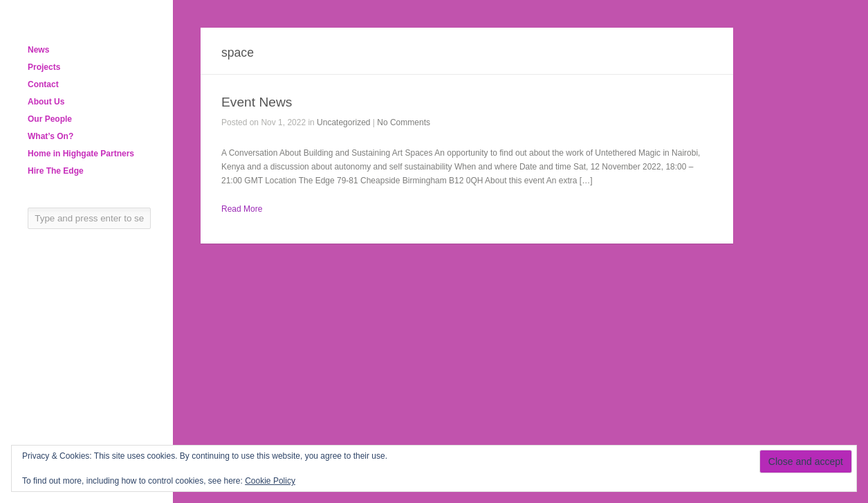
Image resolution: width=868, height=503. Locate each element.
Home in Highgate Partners (81, 154)
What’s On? (50, 136)
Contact (43, 84)
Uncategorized (343, 122)
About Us (46, 102)
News (38, 50)
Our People (50, 119)
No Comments (404, 122)
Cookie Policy (270, 481)
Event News (257, 102)
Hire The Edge (56, 171)
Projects (44, 67)
